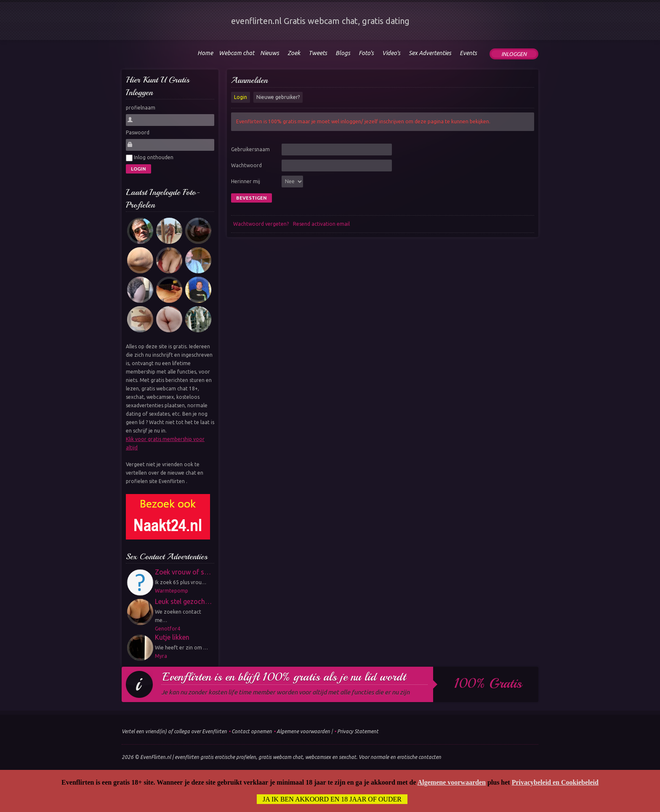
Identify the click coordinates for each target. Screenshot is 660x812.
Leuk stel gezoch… (183, 601)
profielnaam (141, 108)
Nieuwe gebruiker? (278, 97)
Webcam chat (237, 53)
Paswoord (138, 132)
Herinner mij (246, 181)
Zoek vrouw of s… (183, 572)
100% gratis (488, 684)
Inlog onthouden (150, 158)
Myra (161, 656)
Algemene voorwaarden (303, 731)
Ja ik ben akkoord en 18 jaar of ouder (332, 799)
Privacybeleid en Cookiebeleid (555, 782)
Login (241, 97)
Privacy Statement (358, 731)
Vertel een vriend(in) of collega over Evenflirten (174, 731)
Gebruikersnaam (250, 149)
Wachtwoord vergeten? (261, 224)
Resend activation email (321, 224)
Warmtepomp (172, 591)
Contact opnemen (252, 731)
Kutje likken (172, 637)
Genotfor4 (168, 629)
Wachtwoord (246, 165)
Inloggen (514, 54)
